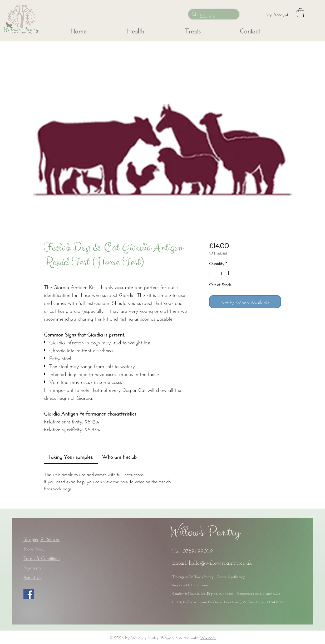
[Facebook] (29, 594)
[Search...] (214, 15)
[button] (300, 13)
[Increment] (229, 273)
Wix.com (208, 637)
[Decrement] (214, 273)
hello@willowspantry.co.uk (220, 563)
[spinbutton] (221, 273)
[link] (71, 456)
